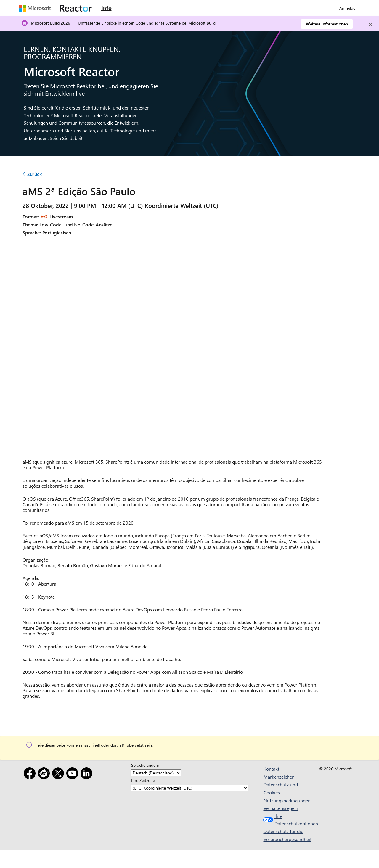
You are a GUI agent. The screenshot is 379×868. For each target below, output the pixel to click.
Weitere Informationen (327, 24)
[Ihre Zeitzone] (190, 788)
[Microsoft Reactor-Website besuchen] (76, 8)
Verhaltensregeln (281, 808)
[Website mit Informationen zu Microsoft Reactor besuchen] (106, 8)
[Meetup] (45, 774)
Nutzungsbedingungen (287, 800)
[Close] (370, 25)
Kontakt (271, 769)
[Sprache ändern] (156, 773)
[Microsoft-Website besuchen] (36, 8)
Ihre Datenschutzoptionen (287, 820)
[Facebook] (31, 774)
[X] (59, 774)
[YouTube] (73, 774)
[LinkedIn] (88, 774)
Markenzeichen (279, 777)
